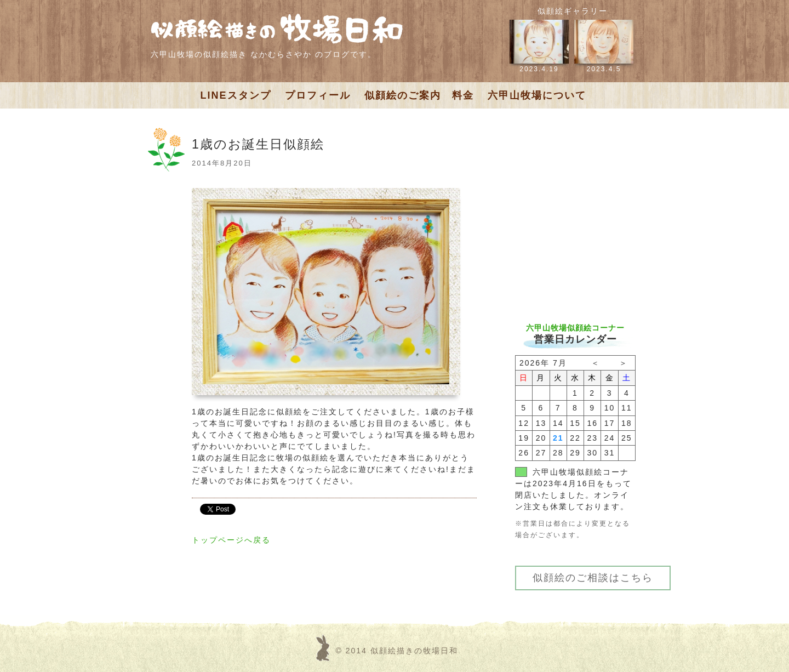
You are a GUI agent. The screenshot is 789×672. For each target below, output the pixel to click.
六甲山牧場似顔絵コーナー (575, 328)
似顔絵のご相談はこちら (593, 578)
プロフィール (318, 95)
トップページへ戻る (231, 540)
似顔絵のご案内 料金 (419, 95)
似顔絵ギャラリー (573, 11)
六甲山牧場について (537, 95)
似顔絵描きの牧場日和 (414, 651)
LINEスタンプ (236, 95)
